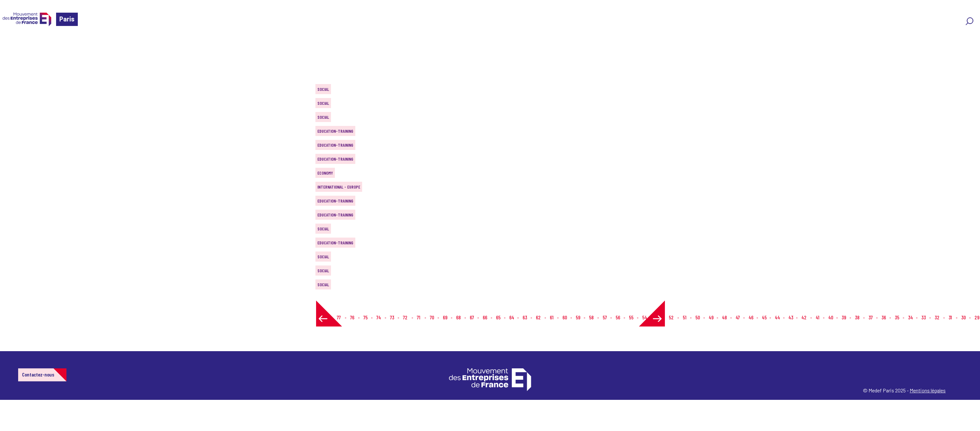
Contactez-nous (38, 374)
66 (485, 317)
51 (685, 317)
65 (498, 317)
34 (910, 317)
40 (831, 317)
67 (472, 317)
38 (857, 317)
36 (884, 317)
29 (977, 317)
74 (379, 317)
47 (738, 317)
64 (512, 317)
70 (432, 317)
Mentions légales (928, 390)
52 (671, 317)
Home (14, 44)
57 (605, 317)
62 (538, 317)
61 (552, 317)
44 (777, 317)
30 (963, 317)
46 (751, 317)
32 (937, 317)
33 (924, 317)
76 (352, 317)
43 (791, 317)
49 (711, 317)
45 (764, 317)
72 (405, 317)
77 (339, 317)
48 (724, 317)
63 (525, 317)
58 (591, 317)
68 (458, 317)
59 (578, 317)
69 (445, 317)
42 (804, 317)
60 (565, 317)
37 (871, 317)
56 (618, 317)
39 (844, 317)
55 (631, 317)
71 (419, 317)
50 (698, 317)
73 (392, 317)
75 (366, 317)
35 (897, 317)
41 (817, 317)
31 (950, 317)
